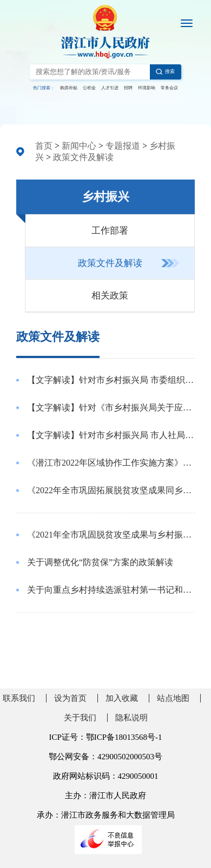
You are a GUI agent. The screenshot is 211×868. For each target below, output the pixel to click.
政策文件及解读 (83, 157)
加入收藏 (122, 698)
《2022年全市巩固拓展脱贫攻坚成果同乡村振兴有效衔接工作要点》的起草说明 (111, 490)
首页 (44, 146)
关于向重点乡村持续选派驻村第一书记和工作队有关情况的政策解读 (111, 590)
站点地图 (173, 698)
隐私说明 (131, 718)
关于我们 (80, 718)
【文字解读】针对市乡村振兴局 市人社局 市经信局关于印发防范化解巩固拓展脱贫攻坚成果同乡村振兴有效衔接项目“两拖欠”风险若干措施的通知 (111, 435)
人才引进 (110, 88)
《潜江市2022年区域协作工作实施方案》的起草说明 (111, 463)
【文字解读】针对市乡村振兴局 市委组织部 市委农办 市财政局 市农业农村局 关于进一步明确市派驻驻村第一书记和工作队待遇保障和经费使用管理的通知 (111, 380)
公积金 (89, 88)
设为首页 (70, 698)
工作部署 (110, 231)
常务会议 (169, 88)
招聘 (128, 88)
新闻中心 (79, 146)
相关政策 (110, 296)
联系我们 (19, 698)
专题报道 (123, 146)
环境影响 (147, 88)
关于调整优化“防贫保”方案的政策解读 (100, 562)
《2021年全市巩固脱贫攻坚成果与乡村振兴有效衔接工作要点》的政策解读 (111, 535)
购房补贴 (69, 88)
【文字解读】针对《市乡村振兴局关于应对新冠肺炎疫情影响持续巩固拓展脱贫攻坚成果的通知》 (111, 408)
